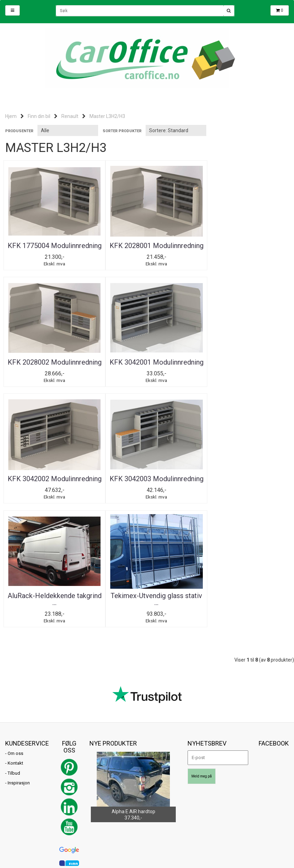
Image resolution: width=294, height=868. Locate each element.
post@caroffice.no (24, 814)
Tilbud (14, 671)
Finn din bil (39, 116)
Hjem (11, 116)
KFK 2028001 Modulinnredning (147, 249)
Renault (70, 116)
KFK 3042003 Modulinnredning (243, 373)
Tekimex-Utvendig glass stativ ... (147, 497)
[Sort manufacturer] (68, 130)
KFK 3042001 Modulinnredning (51, 373)
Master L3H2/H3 (107, 116)
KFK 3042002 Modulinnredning (147, 373)
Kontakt (15, 661)
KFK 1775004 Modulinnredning (51, 249)
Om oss (15, 651)
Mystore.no (85, 824)
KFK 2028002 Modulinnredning (243, 249)
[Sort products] (176, 130)
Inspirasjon (19, 681)
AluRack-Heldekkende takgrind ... (51, 497)
